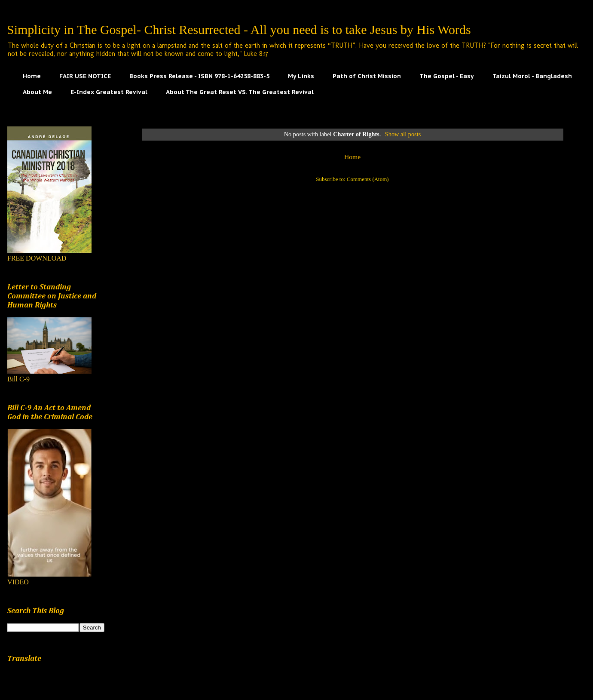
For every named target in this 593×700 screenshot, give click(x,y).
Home (32, 76)
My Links (301, 76)
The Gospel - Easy (447, 76)
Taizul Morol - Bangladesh (532, 76)
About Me (37, 92)
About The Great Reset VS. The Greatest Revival (240, 92)
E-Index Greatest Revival (109, 92)
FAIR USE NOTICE (85, 76)
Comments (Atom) (368, 179)
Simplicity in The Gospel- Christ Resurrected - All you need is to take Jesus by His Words (239, 29)
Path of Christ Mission (367, 76)
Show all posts (403, 134)
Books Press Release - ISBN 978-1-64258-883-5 (199, 76)
